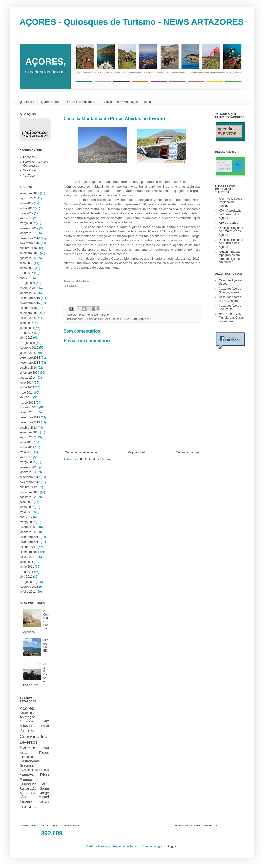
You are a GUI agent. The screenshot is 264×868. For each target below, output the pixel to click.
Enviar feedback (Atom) (95, 460)
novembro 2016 (30, 243)
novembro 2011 (30, 542)
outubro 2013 (28, 428)
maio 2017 (26, 213)
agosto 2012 (28, 497)
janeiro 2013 (28, 472)
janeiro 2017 (28, 233)
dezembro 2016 (30, 238)
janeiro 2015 (28, 353)
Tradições (43, 802)
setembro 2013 (29, 432)
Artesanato (28, 726)
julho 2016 (26, 263)
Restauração (28, 789)
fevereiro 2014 (29, 408)
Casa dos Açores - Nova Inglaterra (231, 290)
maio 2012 (26, 512)
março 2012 (27, 522)
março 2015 (27, 343)
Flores (44, 753)
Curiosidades (33, 737)
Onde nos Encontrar (81, 102)
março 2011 (27, 582)
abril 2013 (26, 457)
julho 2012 (26, 502)
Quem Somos (51, 102)
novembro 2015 (30, 303)
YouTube (29, 176)
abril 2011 (26, 577)
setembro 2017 (29, 193)
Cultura (27, 731)
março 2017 (27, 223)
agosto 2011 (28, 557)
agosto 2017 (28, 199)
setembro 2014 (29, 373)
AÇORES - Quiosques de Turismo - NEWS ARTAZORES (132, 22)
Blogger (172, 846)
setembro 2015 (29, 313)
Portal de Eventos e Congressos (36, 164)
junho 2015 (27, 328)
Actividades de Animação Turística (127, 102)
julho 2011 (26, 562)
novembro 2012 (30, 482)
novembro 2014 (30, 363)
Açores (74, 315)
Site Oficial (30, 170)
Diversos (29, 742)
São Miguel (34, 797)
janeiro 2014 (28, 412)
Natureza (27, 775)
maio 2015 (26, 333)
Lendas (44, 770)
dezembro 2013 (30, 418)
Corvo (45, 726)
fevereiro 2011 (29, 587)
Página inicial (25, 102)
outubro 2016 (28, 248)
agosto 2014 (28, 378)
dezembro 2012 (30, 477)
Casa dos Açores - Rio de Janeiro (231, 299)
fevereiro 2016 (29, 288)
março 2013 (27, 462)
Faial (45, 748)
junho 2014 (27, 387)
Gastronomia (30, 761)
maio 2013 (26, 452)
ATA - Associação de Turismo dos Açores (230, 214)
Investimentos (29, 770)
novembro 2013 (30, 422)
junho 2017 (27, 208)
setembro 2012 (29, 492)
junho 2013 (27, 447)
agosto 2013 (28, 437)
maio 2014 (26, 393)
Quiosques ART (34, 784)
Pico (82, 315)
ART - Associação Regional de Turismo (230, 202)
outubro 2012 (28, 487)
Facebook (30, 157)
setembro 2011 (29, 552)
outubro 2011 (28, 547)
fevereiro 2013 (29, 467)
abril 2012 (26, 517)
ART (46, 722)
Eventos (28, 748)
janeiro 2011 (28, 592)
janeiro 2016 (28, 293)
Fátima (23, 753)
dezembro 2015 (30, 298)
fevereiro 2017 (29, 228)
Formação (26, 757)
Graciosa (27, 765)
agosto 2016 (28, 258)
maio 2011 (26, 572)
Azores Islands (228, 223)
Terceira (26, 801)
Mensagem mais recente (81, 452)
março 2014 (27, 403)
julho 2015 (26, 323)
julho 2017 (26, 203)
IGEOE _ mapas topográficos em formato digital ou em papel (230, 257)
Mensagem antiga (188, 452)
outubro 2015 (28, 308)
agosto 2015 (28, 318)
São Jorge (40, 793)
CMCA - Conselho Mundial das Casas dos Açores (231, 318)
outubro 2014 (28, 368)
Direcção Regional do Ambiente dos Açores (231, 231)
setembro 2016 (29, 253)
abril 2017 (26, 218)
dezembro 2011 (30, 537)
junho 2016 (27, 268)
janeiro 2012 (28, 532)
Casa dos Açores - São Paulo (231, 307)
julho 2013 (26, 442)
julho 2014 (26, 383)
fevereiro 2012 (29, 527)
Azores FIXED (46, 645)
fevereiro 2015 (29, 348)
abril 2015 (26, 338)
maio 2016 (26, 273)
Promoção (92, 315)
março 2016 (27, 283)
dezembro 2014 (30, 358)
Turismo (104, 315)
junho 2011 (27, 567)
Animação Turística (27, 719)
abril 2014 (26, 397)
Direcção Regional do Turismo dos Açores (231, 243)
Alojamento (27, 713)
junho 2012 (27, 507)
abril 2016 (26, 278)
